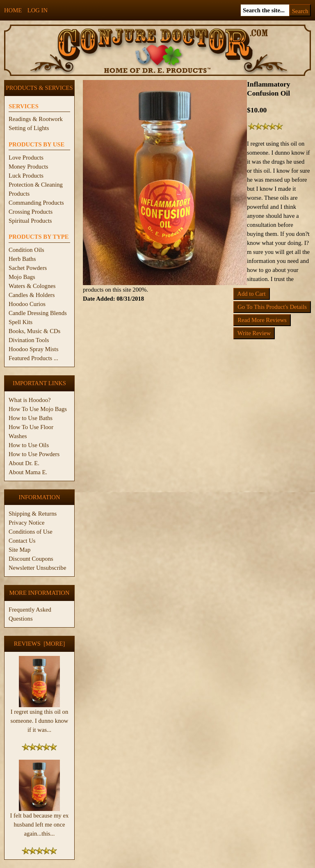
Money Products (28, 167)
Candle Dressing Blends (38, 313)
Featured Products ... (33, 358)
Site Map (19, 550)
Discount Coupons (31, 559)
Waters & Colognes (32, 286)
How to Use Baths (31, 418)
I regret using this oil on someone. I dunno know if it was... (40, 717)
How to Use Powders (34, 454)
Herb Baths (22, 259)
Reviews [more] (40, 644)
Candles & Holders (32, 295)
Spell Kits (21, 322)
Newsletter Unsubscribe (37, 568)
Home (13, 10)
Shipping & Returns (33, 514)
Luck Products (26, 176)
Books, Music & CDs (34, 331)
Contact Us (22, 541)
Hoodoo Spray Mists (33, 349)
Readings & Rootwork (36, 119)
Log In (38, 10)
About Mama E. (28, 472)
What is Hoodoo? (30, 400)
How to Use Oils (29, 445)
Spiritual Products (30, 221)
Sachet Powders (28, 268)
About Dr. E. (24, 463)
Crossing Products (31, 212)
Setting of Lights (29, 128)
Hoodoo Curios (27, 304)
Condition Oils (26, 250)
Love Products (26, 158)
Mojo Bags (22, 277)
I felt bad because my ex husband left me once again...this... (40, 821)
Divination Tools (29, 340)
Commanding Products (36, 203)
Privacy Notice (27, 523)
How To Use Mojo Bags (38, 409)
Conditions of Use (31, 532)
